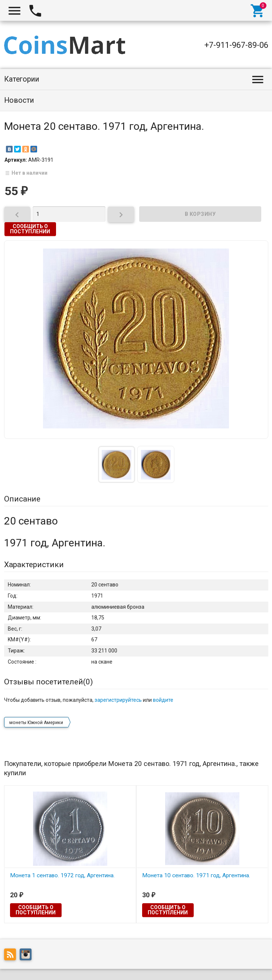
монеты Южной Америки (36, 723)
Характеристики (34, 565)
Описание (22, 499)
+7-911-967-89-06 (236, 45)
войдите (163, 700)
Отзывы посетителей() (48, 682)
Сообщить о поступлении (30, 229)
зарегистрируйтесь (118, 700)
